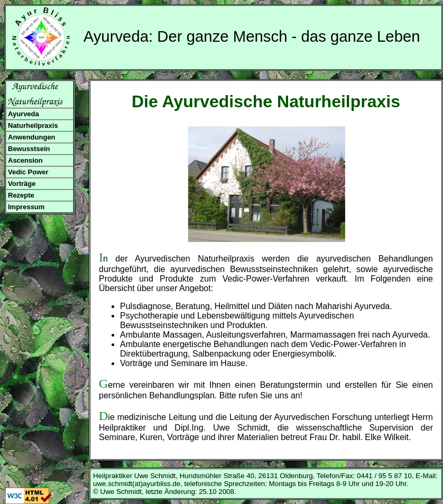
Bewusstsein (29, 149)
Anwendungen (32, 137)
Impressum (26, 207)
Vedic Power (28, 172)
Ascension (25, 160)
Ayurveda (24, 114)
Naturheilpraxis (33, 125)
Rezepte (21, 195)
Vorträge (22, 184)
